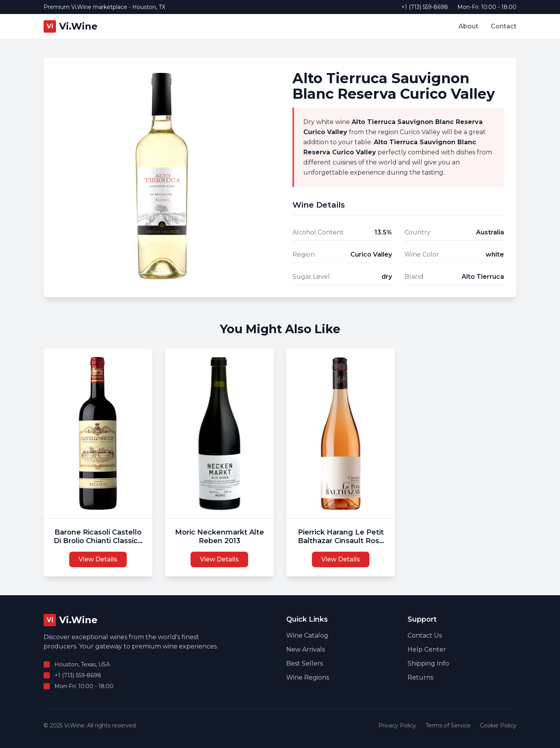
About (468, 26)
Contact (504, 26)
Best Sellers (304, 663)
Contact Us (425, 635)
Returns (420, 677)
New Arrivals (305, 649)
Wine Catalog (307, 635)
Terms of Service (448, 725)
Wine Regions (308, 677)
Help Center (427, 649)
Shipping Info (428, 663)
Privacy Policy (397, 725)
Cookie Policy (498, 725)
